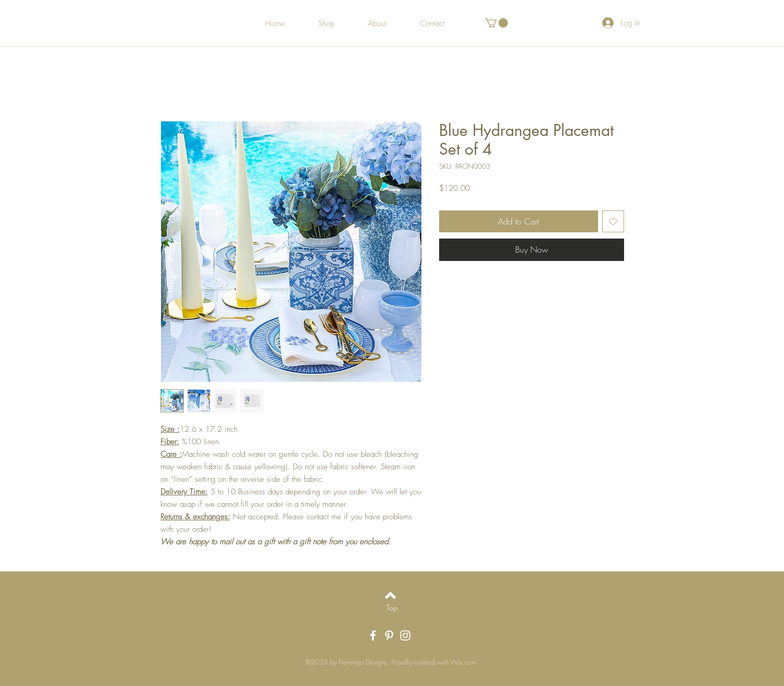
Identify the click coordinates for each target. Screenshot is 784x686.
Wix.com (463, 662)
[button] (496, 23)
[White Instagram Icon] (405, 635)
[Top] (392, 608)
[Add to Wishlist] (613, 221)
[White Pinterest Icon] (389, 635)
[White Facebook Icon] (373, 635)
